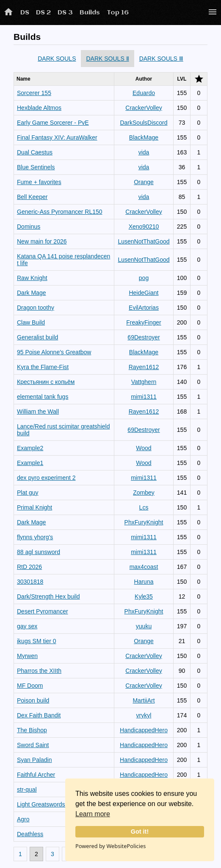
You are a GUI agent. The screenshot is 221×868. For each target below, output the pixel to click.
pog (144, 278)
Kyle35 (144, 596)
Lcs (144, 507)
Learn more (93, 814)
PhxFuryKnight (144, 522)
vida (144, 152)
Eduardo (144, 93)
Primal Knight (35, 507)
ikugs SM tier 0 (37, 641)
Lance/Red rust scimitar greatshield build (63, 430)
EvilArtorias (144, 308)
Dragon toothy (36, 308)
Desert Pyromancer (43, 611)
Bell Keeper (32, 197)
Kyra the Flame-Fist (43, 367)
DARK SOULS (57, 59)
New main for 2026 (42, 241)
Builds (90, 13)
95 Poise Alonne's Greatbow (54, 352)
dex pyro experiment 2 (46, 478)
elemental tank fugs (43, 397)
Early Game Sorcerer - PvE (53, 123)
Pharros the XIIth (39, 671)
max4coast (144, 567)
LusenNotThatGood (144, 241)
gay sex (27, 626)
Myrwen (27, 656)
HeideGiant (144, 293)
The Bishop (32, 730)
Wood (144, 448)
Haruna (144, 582)
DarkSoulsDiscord (144, 123)
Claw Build (31, 322)
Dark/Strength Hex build (48, 596)
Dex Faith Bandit (39, 715)
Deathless (30, 834)
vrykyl (144, 715)
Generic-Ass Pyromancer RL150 (60, 212)
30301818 (30, 582)
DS (25, 13)
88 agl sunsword (39, 552)
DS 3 (65, 13)
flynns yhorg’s (35, 537)
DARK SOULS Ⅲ (161, 59)
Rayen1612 (144, 367)
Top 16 (118, 13)
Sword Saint (33, 745)
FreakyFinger (144, 322)
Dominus (29, 227)
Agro (23, 819)
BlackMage (144, 137)
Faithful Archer (36, 775)
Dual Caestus (35, 152)
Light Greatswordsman (47, 804)
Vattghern (144, 382)
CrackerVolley (144, 108)
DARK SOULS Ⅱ (107, 59)
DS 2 (43, 13)
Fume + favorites (39, 182)
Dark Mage (31, 293)
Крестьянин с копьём (46, 382)
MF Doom (30, 686)
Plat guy (28, 493)
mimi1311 (144, 397)
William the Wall (38, 412)
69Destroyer (144, 337)
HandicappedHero (144, 730)
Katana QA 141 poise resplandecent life (64, 260)
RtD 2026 (29, 567)
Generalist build (37, 337)
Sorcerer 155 (34, 93)
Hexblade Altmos (39, 108)
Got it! (140, 832)
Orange (144, 182)
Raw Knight (32, 278)
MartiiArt (144, 700)
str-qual (27, 790)
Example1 (30, 463)
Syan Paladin (35, 760)
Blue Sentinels (36, 167)
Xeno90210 (144, 227)
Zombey (144, 493)
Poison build (33, 700)
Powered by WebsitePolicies (110, 846)
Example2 (30, 448)
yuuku (144, 626)
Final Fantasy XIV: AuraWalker (57, 137)
